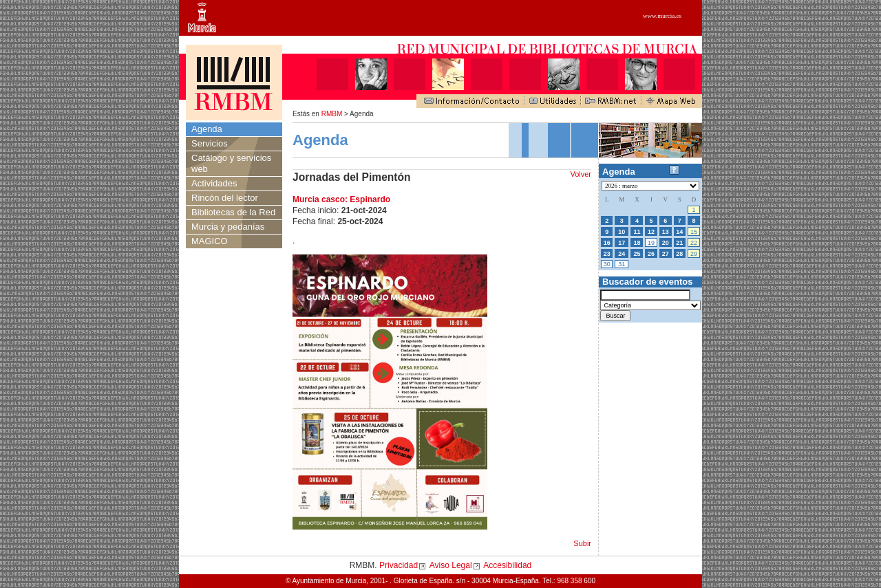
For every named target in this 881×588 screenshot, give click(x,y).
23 (607, 254)
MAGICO (210, 241)
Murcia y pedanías (228, 227)
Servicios (210, 143)
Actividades (214, 183)
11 (637, 232)
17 (622, 243)
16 (607, 243)
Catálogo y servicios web (231, 163)
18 (637, 243)
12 (651, 232)
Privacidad (399, 565)
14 (679, 232)
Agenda (207, 129)
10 (622, 232)
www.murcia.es (662, 16)
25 (637, 254)
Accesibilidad (507, 565)
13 (666, 232)
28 (679, 254)
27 (666, 254)
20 (666, 243)
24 (622, 254)
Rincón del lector (225, 198)
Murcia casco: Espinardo (341, 199)
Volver (581, 174)
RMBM (332, 114)
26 (651, 254)
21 (679, 243)
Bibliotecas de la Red (233, 212)
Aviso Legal (451, 565)
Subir (582, 543)
